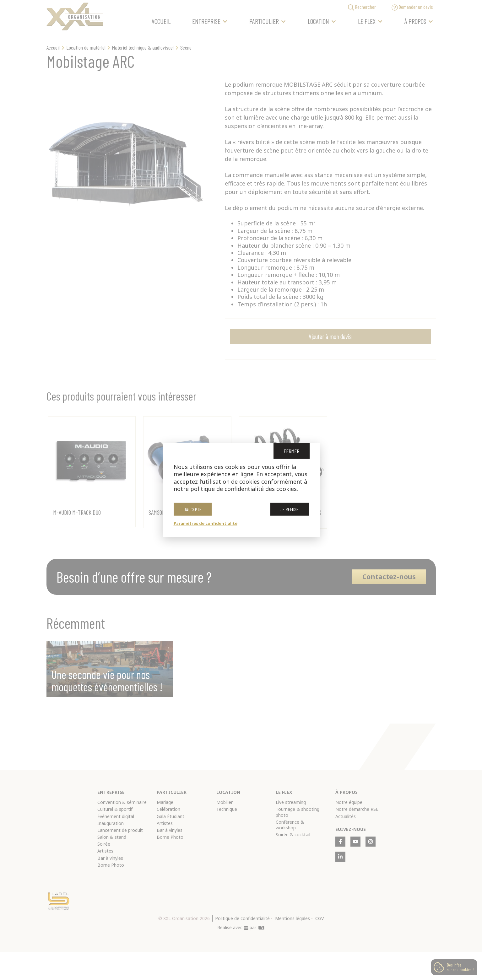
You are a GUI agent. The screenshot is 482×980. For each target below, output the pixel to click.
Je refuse (290, 509)
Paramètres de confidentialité (206, 523)
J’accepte (193, 509)
